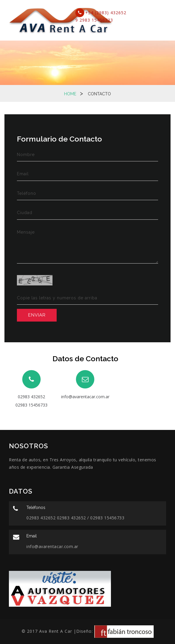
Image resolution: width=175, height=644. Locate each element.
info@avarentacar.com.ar (85, 397)
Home (70, 94)
